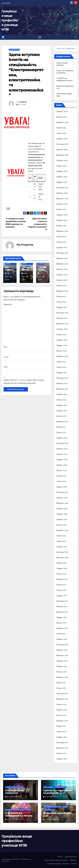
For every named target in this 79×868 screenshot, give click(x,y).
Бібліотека (66, 864)
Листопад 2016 (62, 645)
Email (7, 357)
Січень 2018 (61, 590)
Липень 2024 (62, 209)
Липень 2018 (61, 563)
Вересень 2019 (62, 503)
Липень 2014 (61, 753)
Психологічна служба (54, 864)
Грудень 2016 (62, 639)
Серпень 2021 (62, 394)
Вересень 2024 (62, 199)
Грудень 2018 (62, 547)
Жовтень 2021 (62, 384)
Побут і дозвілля (49, 787)
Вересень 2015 (62, 699)
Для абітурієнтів (14, 50)
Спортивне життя (60, 787)
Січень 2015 (61, 732)
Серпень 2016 (62, 661)
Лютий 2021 (61, 427)
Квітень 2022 (62, 351)
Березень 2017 (62, 628)
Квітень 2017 (61, 623)
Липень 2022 (62, 335)
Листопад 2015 (62, 694)
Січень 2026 (61, 133)
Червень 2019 (62, 514)
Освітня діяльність (49, 810)
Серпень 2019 (62, 509)
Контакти (74, 864)
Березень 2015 (62, 721)
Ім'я (6, 347)
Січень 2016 (61, 688)
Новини (41, 264)
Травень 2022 (62, 345)
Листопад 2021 (62, 378)
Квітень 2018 (61, 574)
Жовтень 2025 (62, 150)
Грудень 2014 (62, 737)
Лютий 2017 (61, 634)
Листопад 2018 (62, 552)
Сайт (6, 367)
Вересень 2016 (62, 655)
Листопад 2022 (62, 313)
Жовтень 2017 (62, 607)
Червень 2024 (62, 215)
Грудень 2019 (62, 487)
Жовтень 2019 (62, 498)
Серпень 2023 (62, 269)
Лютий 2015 (61, 726)
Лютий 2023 (61, 296)
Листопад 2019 (62, 492)
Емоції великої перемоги (14, 792)
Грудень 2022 (62, 307)
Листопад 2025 (62, 144)
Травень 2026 (62, 112)
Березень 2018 (62, 579)
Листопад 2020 (62, 443)
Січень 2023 (61, 302)
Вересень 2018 (62, 558)
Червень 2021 (62, 405)
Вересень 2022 (62, 324)
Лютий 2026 (61, 128)
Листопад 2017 (62, 601)
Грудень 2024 (62, 182)
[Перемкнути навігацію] (40, 37)
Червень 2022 (62, 340)
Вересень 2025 (62, 155)
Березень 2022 (62, 356)
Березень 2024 (62, 231)
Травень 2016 (62, 666)
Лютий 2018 (61, 585)
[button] (76, 37)
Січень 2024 (61, 242)
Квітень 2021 (61, 416)
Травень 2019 (62, 519)
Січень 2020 (61, 481)
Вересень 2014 (62, 748)
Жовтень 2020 (62, 449)
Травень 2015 (62, 710)
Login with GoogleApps (66, 48)
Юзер (18, 797)
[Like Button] (8, 209)
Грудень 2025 (62, 139)
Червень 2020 (62, 460)
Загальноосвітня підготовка (14, 787)
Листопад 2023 (62, 253)
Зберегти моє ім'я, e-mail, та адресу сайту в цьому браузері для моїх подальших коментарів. (24, 382)
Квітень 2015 (61, 715)
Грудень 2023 (62, 248)
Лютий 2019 (61, 536)
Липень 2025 (62, 166)
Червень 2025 (62, 171)
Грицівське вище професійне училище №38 (10, 20)
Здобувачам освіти (71, 857)
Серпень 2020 (62, 454)
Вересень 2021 (62, 389)
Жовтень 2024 (62, 193)
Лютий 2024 (61, 237)
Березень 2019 (62, 530)
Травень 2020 (62, 465)
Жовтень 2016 (62, 650)
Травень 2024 (62, 220)
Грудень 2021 (62, 373)
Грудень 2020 (62, 438)
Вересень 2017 (62, 612)
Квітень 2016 (61, 672)
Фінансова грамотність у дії (58, 814)
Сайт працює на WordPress (11, 859)
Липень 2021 (61, 400)
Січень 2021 (61, 432)
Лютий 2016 (61, 683)
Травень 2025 (62, 177)
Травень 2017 (62, 617)
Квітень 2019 (61, 525)
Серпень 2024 (62, 204)
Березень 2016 (62, 677)
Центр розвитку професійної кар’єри (56, 860)
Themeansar (6, 861)
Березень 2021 (62, 422)
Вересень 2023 (62, 264)
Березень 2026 (62, 122)
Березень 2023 (62, 291)
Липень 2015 (61, 704)
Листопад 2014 (62, 743)
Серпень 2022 (62, 329)
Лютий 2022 (61, 362)
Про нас (60, 857)
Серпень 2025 (62, 160)
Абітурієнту (73, 860)
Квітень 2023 (62, 286)
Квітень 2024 (62, 226)
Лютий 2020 (61, 476)
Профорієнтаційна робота (11, 263)
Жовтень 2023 (62, 258)
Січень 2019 (61, 541)
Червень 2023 (62, 275)
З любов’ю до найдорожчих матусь (19, 814)
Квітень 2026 (62, 117)
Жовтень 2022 (62, 318)
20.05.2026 (11, 797)
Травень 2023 (62, 280)
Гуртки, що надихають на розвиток (57, 792)
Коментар (8, 304)
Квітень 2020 (62, 471)
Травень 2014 (62, 759)
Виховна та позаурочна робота (15, 810)
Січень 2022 (61, 367)
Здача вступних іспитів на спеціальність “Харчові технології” (37, 224)
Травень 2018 (62, 568)
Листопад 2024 (62, 188)
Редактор (23, 102)
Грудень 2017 (62, 596)
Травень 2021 (62, 411)
